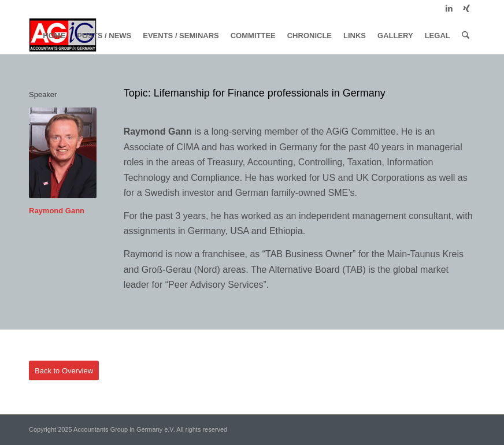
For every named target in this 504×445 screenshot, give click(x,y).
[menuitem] (54, 36)
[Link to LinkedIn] (449, 9)
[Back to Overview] (64, 370)
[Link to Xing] (466, 9)
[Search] (466, 36)
